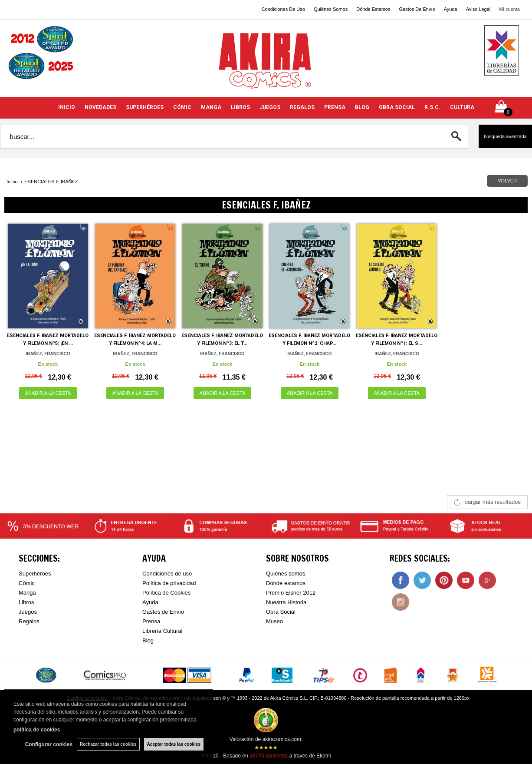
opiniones (269, 756)
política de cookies (37, 730)
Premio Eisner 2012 (291, 593)
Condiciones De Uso (283, 9)
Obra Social (281, 612)
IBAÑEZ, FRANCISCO (48, 354)
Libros (26, 602)
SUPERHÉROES (145, 107)
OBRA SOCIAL (397, 107)
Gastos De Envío (417, 9)
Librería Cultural (163, 631)
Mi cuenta (509, 9)
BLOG (362, 107)
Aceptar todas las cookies (174, 744)
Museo (274, 621)
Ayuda (451, 9)
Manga (27, 593)
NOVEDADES (100, 107)
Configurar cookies (49, 744)
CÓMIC (182, 107)
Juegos (28, 612)
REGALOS (302, 107)
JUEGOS (270, 107)
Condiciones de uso (167, 574)
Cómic (27, 583)
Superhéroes (35, 574)
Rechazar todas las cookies (108, 744)
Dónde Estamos (373, 9)
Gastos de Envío (163, 612)
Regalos (29, 621)
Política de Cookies (166, 593)
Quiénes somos (286, 574)
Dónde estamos (286, 583)
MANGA (211, 107)
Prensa (151, 621)
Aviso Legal (478, 9)
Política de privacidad (169, 583)
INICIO (67, 107)
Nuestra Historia (286, 602)
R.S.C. (432, 107)
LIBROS (240, 107)
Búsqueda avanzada (505, 136)
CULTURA (462, 107)
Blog (148, 640)
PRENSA (335, 107)
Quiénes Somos (331, 9)
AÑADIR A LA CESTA (48, 393)
